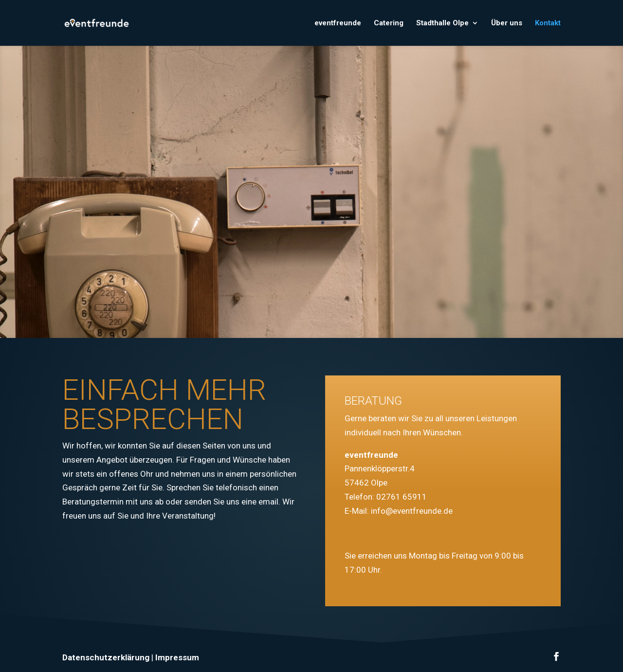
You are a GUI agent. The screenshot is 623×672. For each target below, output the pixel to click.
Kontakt (548, 23)
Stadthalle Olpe (442, 23)
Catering (389, 23)
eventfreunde (338, 23)
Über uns (507, 23)
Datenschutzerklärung (106, 657)
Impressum (177, 657)
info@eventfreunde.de (412, 511)
